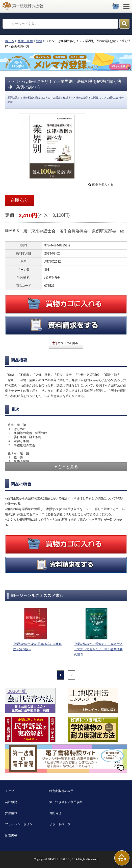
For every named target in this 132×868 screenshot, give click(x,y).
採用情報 (11, 813)
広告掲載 (11, 835)
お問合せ (55, 813)
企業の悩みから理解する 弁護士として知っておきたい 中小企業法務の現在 (98, 649)
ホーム (10, 41)
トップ (10, 791)
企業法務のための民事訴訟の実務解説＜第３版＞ (37, 647)
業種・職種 (25, 41)
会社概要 (11, 802)
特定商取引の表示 (61, 791)
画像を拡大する (103, 185)
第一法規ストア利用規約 (66, 802)
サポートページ (60, 824)
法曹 (39, 41)
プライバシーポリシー (20, 824)
